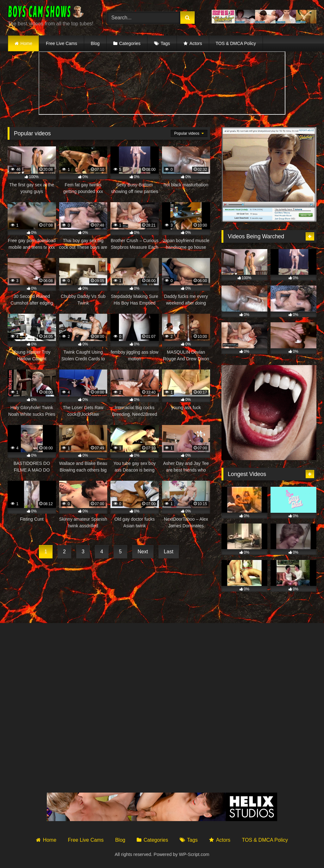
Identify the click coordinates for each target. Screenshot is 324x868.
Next (143, 552)
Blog (95, 43)
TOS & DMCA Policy (236, 43)
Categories (130, 43)
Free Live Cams (62, 43)
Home (26, 43)
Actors (196, 43)
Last (169, 552)
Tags (165, 43)
